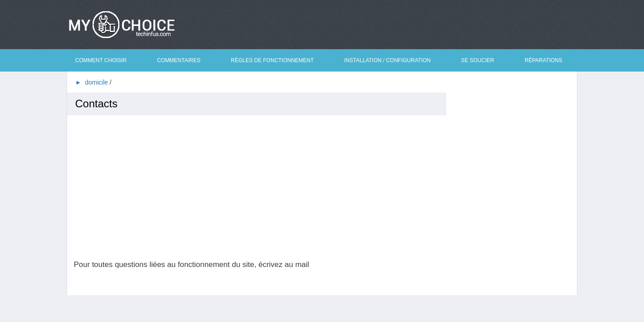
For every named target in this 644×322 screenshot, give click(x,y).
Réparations (543, 60)
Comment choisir (101, 60)
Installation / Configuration (388, 60)
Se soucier (478, 60)
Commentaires (179, 60)
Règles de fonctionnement (272, 60)
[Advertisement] (260, 188)
